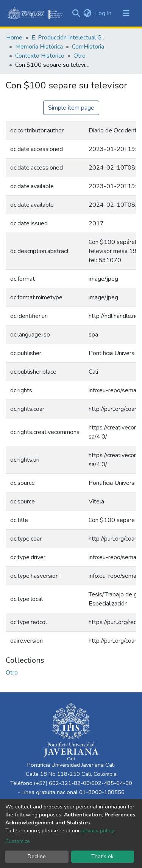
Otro (80, 56)
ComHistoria (88, 47)
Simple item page (71, 108)
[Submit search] (76, 13)
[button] (87, 13)
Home (14, 38)
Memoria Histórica (39, 47)
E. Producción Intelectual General (69, 38)
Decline (37, 856)
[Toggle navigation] (126, 13)
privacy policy (98, 831)
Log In (104, 13)
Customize (18, 841)
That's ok (102, 856)
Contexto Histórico (40, 56)
